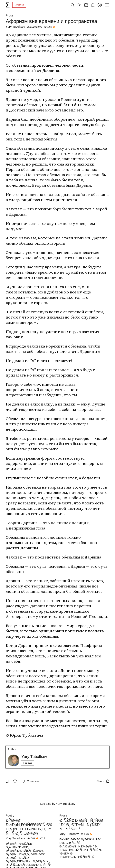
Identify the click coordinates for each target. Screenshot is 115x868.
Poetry (10, 815)
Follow (28, 763)
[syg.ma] (8, 5)
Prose (10, 15)
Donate (19, 5)
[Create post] (86, 5)
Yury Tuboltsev (15, 27)
